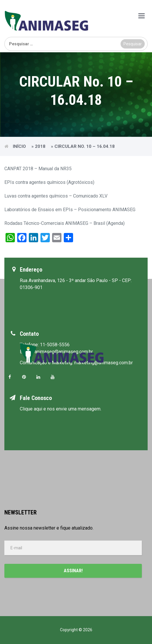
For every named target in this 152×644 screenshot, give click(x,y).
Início (19, 146)
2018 (40, 146)
